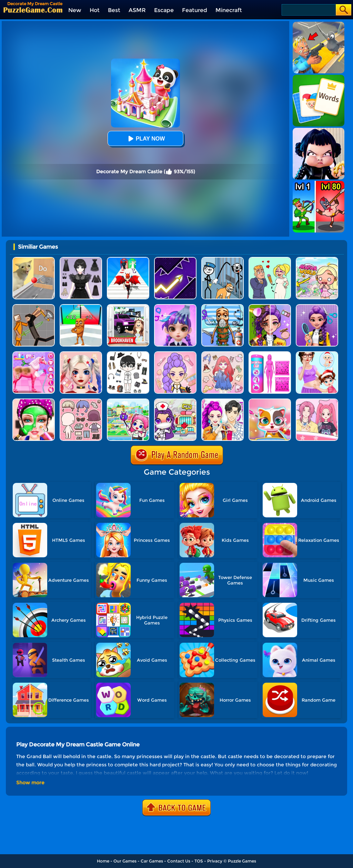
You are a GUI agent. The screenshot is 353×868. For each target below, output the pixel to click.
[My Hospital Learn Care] (175, 401)
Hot (95, 10)
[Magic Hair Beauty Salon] (317, 307)
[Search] (308, 10)
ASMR (137, 10)
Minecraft (229, 10)
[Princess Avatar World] (317, 260)
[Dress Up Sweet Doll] (223, 354)
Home (103, 861)
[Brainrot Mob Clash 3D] (81, 307)
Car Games (152, 861)
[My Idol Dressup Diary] (128, 354)
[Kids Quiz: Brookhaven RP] (128, 307)
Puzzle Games (242, 861)
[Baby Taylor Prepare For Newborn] (317, 354)
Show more (30, 783)
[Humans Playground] (34, 307)
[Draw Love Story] (270, 260)
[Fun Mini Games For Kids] (223, 307)
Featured (195, 10)
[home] (33, 10)
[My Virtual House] (128, 401)
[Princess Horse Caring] (34, 354)
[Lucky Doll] (81, 401)
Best (114, 10)
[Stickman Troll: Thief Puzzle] (223, 260)
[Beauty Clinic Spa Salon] (34, 401)
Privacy (215, 861)
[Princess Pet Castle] (270, 401)
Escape (164, 10)
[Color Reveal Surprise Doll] (270, 354)
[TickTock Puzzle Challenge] (34, 260)
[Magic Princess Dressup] (81, 260)
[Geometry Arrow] (175, 260)
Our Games (125, 861)
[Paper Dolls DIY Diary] (317, 401)
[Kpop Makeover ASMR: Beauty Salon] (175, 354)
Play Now (145, 139)
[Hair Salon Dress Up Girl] (175, 307)
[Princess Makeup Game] (81, 354)
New (75, 10)
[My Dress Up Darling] (223, 401)
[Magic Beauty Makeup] (270, 307)
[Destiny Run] (128, 260)
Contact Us (179, 861)
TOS (199, 861)
